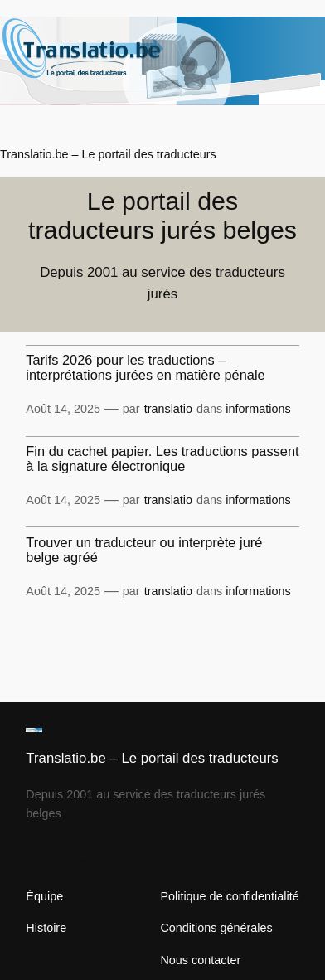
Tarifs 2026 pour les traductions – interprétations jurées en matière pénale (145, 367)
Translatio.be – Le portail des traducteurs (108, 154)
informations (258, 409)
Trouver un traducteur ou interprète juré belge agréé (144, 550)
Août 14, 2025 (63, 409)
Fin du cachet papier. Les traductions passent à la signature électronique (162, 458)
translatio (168, 409)
